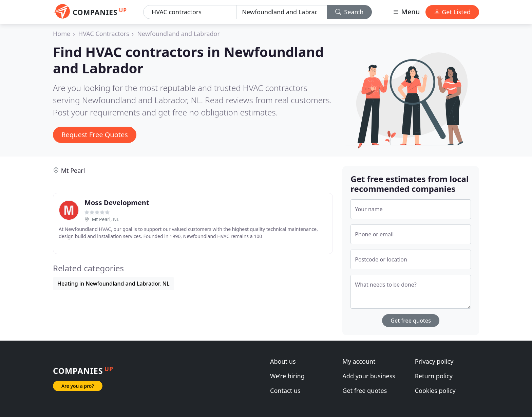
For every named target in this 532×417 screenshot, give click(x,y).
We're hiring (287, 376)
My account (359, 361)
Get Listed (452, 12)
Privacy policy (434, 361)
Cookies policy (435, 391)
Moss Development (117, 203)
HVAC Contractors (104, 34)
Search (349, 12)
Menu (406, 12)
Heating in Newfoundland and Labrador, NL (113, 284)
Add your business (369, 376)
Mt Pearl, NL (106, 219)
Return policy (434, 376)
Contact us (285, 391)
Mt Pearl (73, 170)
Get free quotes (411, 321)
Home (62, 34)
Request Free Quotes (95, 135)
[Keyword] (190, 12)
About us (283, 361)
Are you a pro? (78, 386)
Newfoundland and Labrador (178, 34)
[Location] (281, 12)
